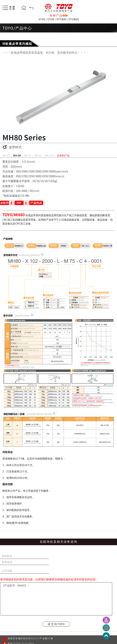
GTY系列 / (62, 19)
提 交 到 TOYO (56, 624)
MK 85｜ (39, 155)
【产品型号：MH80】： (56, 599)
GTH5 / (43, 19)
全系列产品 (63, 155)
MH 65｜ (7, 155)
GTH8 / (52, 19)
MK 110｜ (50, 155)
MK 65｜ (29, 155)
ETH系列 (73, 19)
